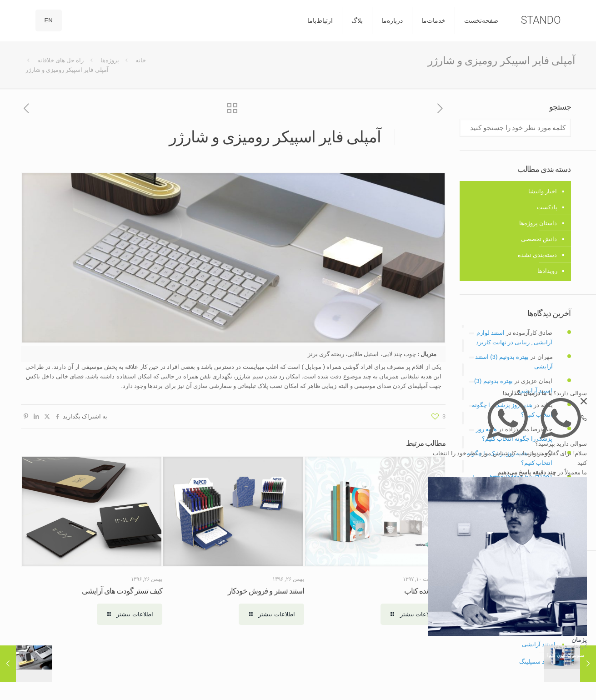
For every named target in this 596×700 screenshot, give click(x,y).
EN (49, 20)
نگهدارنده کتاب (425, 591)
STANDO (541, 20)
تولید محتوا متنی (532, 501)
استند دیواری (540, 627)
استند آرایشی (539, 644)
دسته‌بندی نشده (537, 255)
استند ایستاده (539, 610)
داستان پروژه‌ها (538, 223)
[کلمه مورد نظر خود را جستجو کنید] (515, 128)
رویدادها (547, 271)
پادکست (547, 207)
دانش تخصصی (539, 239)
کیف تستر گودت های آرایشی (122, 591)
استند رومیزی (539, 592)
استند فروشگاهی (535, 575)
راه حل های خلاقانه (61, 60)
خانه (141, 60)
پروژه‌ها (110, 60)
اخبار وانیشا (543, 191)
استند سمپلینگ (537, 662)
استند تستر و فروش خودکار (266, 591)
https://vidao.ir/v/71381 (521, 477)
